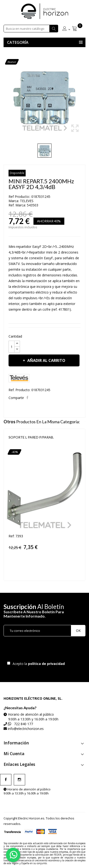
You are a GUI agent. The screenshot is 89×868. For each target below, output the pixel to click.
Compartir (28, 398)
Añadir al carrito (46, 360)
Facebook (6, 780)
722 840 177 (23, 724)
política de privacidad (47, 664)
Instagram (19, 780)
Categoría (18, 42)
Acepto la (38, 664)
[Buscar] (31, 29)
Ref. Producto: (19, 390)
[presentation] (43, 650)
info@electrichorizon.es (26, 729)
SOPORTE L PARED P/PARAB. (31, 437)
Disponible (17, 173)
